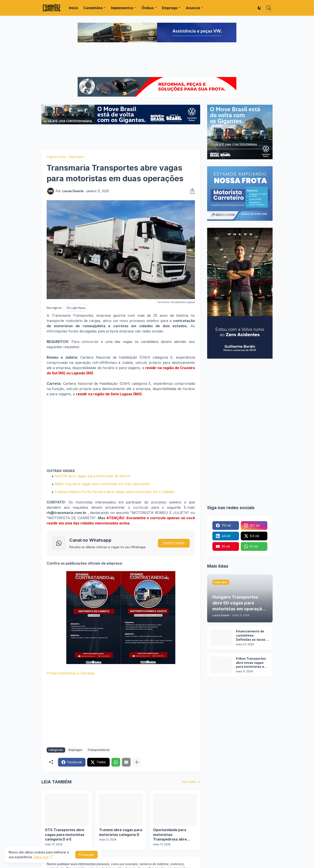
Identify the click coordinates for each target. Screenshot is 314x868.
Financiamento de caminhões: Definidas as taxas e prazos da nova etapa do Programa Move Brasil (252, 636)
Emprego (170, 8)
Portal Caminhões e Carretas (71, 673)
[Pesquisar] (269, 8)
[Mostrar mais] (137, 762)
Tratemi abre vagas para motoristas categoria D (121, 832)
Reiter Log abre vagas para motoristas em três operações (102, 484)
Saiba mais (41, 857)
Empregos (76, 157)
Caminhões (93, 8)
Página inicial (56, 157)
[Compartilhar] (191, 191)
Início (73, 8)
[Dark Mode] (259, 8)
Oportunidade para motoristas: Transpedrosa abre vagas (170, 835)
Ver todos (189, 782)
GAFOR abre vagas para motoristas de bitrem (92, 476)
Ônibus (148, 8)
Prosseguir (86, 855)
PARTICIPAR (174, 543)
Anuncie (193, 8)
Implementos (122, 8)
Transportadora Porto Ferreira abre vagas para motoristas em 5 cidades (114, 492)
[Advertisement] (157, 60)
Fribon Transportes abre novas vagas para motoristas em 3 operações (252, 663)
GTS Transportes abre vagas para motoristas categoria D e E (65, 835)
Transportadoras (98, 750)
